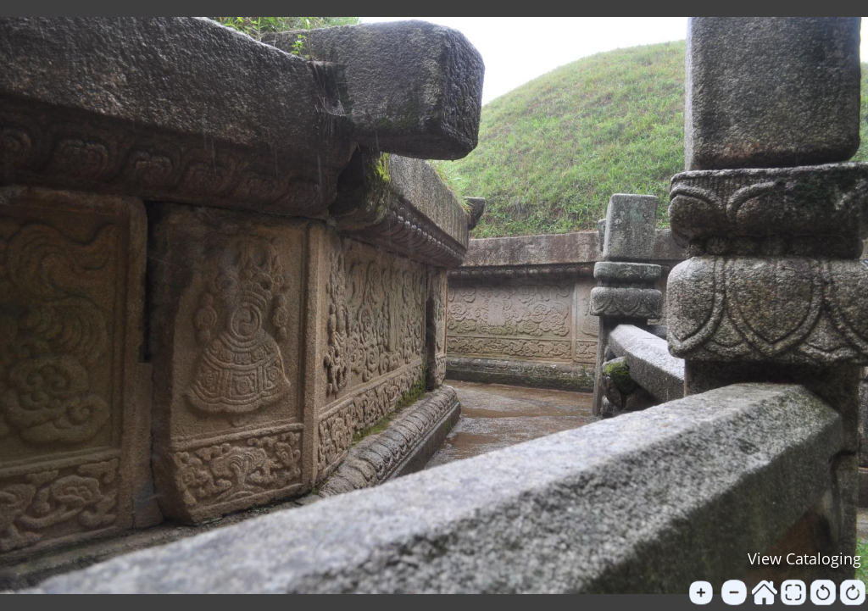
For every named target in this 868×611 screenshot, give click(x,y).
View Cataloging (804, 558)
